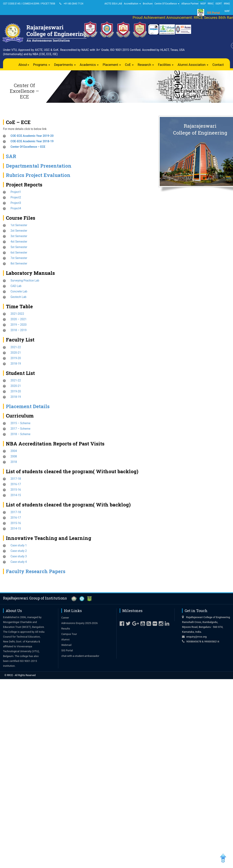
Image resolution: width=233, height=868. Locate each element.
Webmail (66, 645)
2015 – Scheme (20, 423)
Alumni (65, 639)
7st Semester (19, 258)
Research (146, 65)
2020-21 (16, 353)
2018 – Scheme (20, 434)
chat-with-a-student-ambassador (80, 656)
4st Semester (19, 242)
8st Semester (19, 263)
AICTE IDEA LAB (113, 4)
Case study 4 (19, 562)
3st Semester (19, 236)
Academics (89, 65)
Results (66, 629)
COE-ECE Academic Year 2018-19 (32, 141)
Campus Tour (69, 634)
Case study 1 (19, 545)
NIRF (227, 11)
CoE (129, 65)
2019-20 (16, 358)
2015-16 (16, 490)
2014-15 (16, 495)
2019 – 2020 (19, 325)
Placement (112, 65)
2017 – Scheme (20, 429)
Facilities (166, 65)
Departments (65, 65)
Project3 (16, 203)
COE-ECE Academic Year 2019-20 (32, 136)
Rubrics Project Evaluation (38, 175)
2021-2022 (17, 314)
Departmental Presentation (39, 166)
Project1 (16, 192)
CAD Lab (16, 286)
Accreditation (132, 4)
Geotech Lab (18, 297)
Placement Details (28, 406)
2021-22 (16, 347)
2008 (14, 456)
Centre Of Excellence (167, 4)
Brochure (148, 4)
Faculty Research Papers (36, 571)
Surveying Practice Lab (25, 280)
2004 (14, 451)
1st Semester (19, 225)
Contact (218, 65)
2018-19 (16, 364)
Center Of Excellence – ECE (28, 147)
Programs (42, 65)
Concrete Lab (19, 291)
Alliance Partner (190, 4)
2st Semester (19, 231)
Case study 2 (19, 551)
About (24, 65)
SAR (11, 156)
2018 (14, 462)
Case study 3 (19, 556)
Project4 (16, 208)
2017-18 (16, 479)
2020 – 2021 (19, 319)
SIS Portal (213, 13)
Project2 (16, 197)
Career (65, 618)
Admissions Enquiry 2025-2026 (80, 623)
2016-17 (16, 484)
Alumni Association (193, 65)
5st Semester (19, 247)
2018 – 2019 (19, 330)
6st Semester (19, 253)
